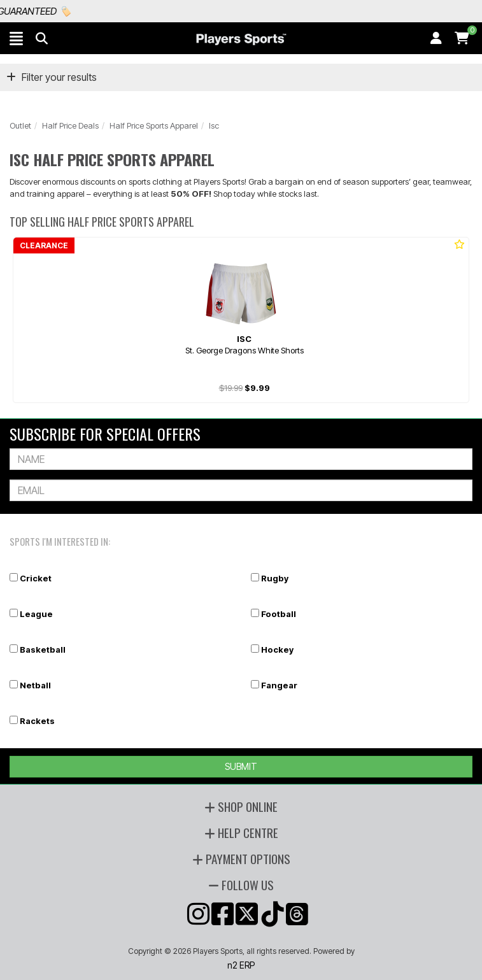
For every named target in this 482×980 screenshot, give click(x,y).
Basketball (43, 650)
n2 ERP (241, 965)
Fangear (279, 685)
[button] (16, 38)
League (36, 614)
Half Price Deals (70, 125)
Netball (35, 685)
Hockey (277, 650)
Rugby (275, 578)
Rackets (37, 721)
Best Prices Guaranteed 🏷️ (80, 11)
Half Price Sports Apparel (154, 125)
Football (279, 614)
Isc (214, 125)
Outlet (20, 125)
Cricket (36, 578)
